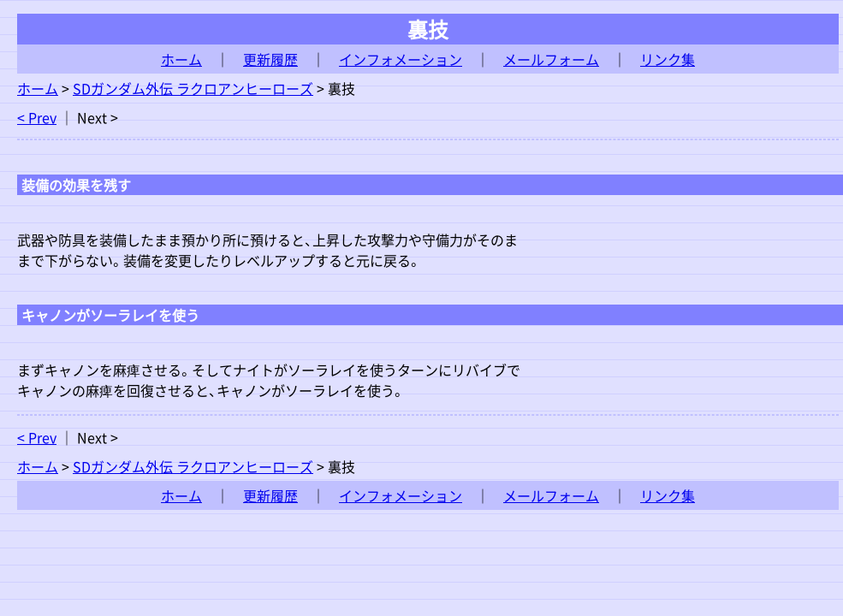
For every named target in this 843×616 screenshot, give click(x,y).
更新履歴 (270, 59)
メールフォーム (551, 59)
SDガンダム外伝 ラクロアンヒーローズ (193, 88)
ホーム (181, 59)
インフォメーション (401, 59)
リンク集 (668, 59)
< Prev (37, 117)
